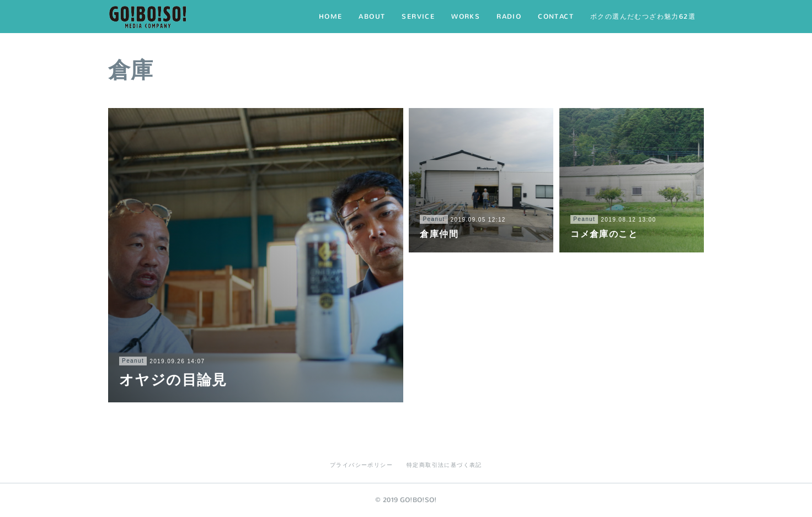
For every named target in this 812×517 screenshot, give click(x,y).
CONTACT (556, 17)
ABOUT (372, 17)
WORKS (466, 17)
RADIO (509, 17)
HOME (331, 17)
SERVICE (418, 17)
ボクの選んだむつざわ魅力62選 (643, 17)
